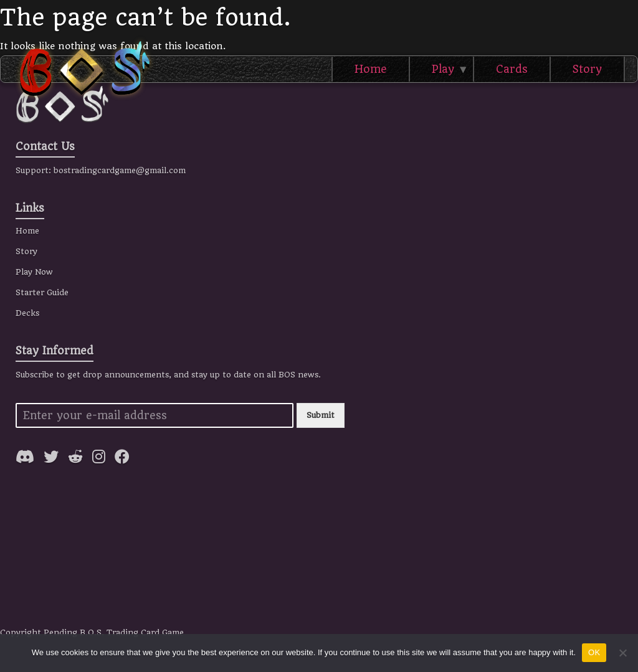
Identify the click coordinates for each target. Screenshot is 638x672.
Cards (512, 69)
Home (371, 69)
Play (443, 69)
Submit (321, 415)
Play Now (34, 272)
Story (587, 69)
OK (594, 652)
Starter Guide (42, 292)
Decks (27, 313)
